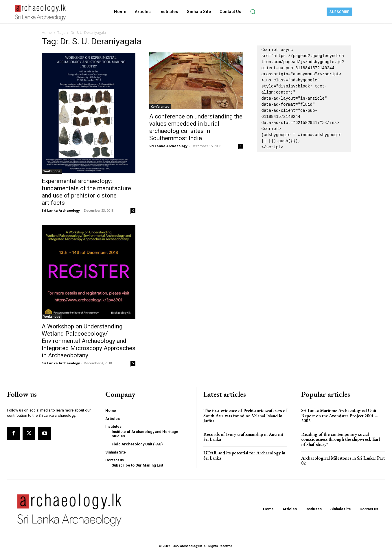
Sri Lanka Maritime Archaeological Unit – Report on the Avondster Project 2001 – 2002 (341, 416)
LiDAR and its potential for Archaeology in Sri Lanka (244, 455)
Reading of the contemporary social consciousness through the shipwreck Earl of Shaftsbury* (341, 439)
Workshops (52, 171)
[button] (253, 12)
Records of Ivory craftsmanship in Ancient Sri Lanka (243, 437)
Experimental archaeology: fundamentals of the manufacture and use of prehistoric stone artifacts (86, 192)
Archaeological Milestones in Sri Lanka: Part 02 (343, 461)
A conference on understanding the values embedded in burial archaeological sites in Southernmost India (196, 127)
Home (47, 33)
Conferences (160, 107)
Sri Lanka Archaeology (61, 210)
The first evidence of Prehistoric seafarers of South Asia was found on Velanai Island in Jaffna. (245, 416)
